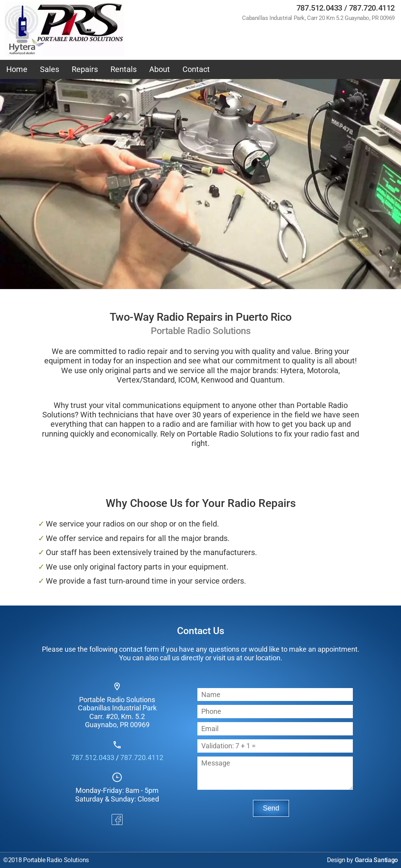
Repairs (85, 69)
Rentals (124, 69)
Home (17, 69)
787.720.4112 (372, 8)
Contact (196, 69)
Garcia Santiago (377, 860)
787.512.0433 (319, 8)
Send (271, 808)
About (160, 69)
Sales (50, 69)
